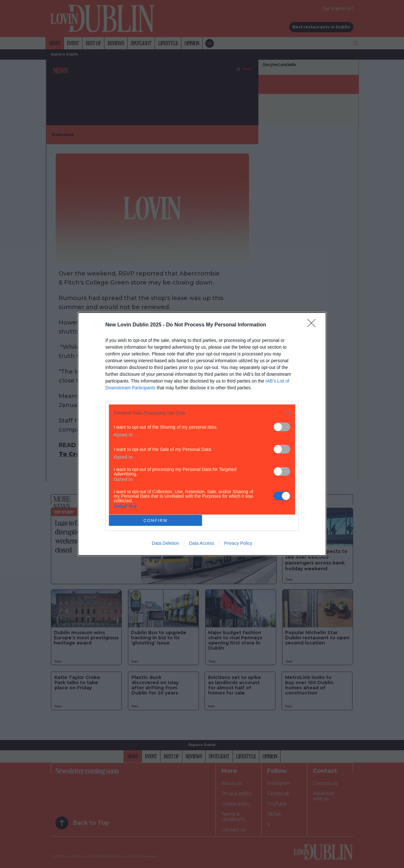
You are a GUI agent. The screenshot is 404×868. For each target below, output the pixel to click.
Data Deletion (165, 543)
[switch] (282, 427)
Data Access (202, 543)
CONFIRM (155, 520)
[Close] (313, 325)
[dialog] (202, 434)
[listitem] (202, 413)
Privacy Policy (238, 543)
